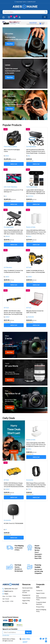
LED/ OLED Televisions (10, 187)
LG (6, 196)
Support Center (40, 593)
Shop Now (10, 44)
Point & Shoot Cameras (10, 146)
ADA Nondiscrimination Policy (41, 598)
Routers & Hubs (31, 227)
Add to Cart (14, 164)
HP (6, 530)
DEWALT (30, 277)
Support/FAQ (26, 601)
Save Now (10, 352)
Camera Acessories (32, 187)
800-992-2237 (13, 589)
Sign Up (28, 632)
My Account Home (27, 588)
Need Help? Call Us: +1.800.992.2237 (26, 2)
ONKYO (7, 277)
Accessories (30, 480)
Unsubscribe (6, 635)
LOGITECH (30, 196)
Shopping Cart (26, 595)
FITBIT (29, 489)
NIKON (7, 156)
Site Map (25, 603)
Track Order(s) (26, 598)
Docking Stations (31, 146)
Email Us (11, 591)
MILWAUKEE (31, 317)
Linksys (29, 236)
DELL (29, 156)
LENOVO (8, 236)
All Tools (29, 267)
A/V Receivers (8, 267)
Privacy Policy (40, 607)
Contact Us (39, 591)
